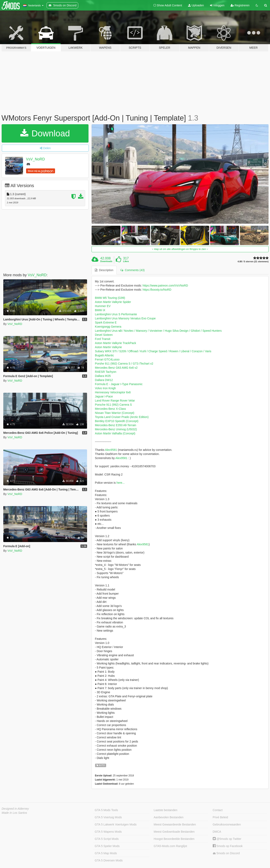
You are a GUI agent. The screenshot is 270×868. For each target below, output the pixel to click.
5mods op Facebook (228, 846)
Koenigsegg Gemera (108, 327)
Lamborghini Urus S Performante (116, 314)
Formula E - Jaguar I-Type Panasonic (119, 384)
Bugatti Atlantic (104, 355)
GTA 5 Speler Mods (107, 846)
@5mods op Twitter (227, 839)
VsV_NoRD (36, 159)
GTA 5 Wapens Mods (108, 832)
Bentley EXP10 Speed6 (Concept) (117, 421)
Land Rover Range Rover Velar (115, 401)
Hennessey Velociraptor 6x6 (113, 392)
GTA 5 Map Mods (106, 853)
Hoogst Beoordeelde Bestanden (174, 839)
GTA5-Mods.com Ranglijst (170, 846)
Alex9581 (111, 450)
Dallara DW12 (104, 380)
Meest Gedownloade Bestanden (174, 832)
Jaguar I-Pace (104, 396)
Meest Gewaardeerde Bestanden (175, 824)
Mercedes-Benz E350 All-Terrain (115, 425)
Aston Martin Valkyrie (108, 347)
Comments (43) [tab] (132, 270)
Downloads (106, 261)
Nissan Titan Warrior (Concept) (115, 413)
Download (45, 133)
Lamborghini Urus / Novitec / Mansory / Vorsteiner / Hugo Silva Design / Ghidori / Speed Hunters (158, 331)
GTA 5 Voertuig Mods (108, 817)
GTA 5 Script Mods (107, 839)
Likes (126, 261)
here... (121, 483)
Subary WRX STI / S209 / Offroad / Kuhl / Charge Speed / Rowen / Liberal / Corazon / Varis (153, 351)
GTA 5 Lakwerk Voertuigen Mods (116, 824)
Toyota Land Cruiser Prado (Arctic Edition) (122, 417)
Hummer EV (103, 306)
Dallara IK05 (103, 376)
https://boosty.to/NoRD (157, 290)
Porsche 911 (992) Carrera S (113, 405)
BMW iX (100, 310)
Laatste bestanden (166, 810)
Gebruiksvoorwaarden (227, 824)
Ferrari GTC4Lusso (107, 359)
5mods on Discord (226, 853)
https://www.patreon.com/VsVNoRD (165, 285)
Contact (218, 810)
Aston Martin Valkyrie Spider (113, 302)
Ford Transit (103, 339)
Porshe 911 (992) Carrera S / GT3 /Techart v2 (124, 364)
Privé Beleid (220, 817)
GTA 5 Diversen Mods (109, 860)
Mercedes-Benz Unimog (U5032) (116, 429)
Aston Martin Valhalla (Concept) (115, 433)
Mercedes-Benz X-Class (110, 409)
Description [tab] (104, 270)
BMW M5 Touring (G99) (110, 298)
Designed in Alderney (15, 809)
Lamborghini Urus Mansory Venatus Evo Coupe (125, 318)
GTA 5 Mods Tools (106, 810)
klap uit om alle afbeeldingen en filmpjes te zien (180, 249)
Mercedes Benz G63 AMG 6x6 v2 (116, 368)
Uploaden (196, 5)
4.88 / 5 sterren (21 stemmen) (253, 262)
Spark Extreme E (106, 322)
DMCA (217, 832)
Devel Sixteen (104, 335)
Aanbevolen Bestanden (169, 817)
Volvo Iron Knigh (105, 388)
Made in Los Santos (14, 813)
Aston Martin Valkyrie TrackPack (115, 343)
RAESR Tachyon (106, 372)
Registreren (240, 5)
